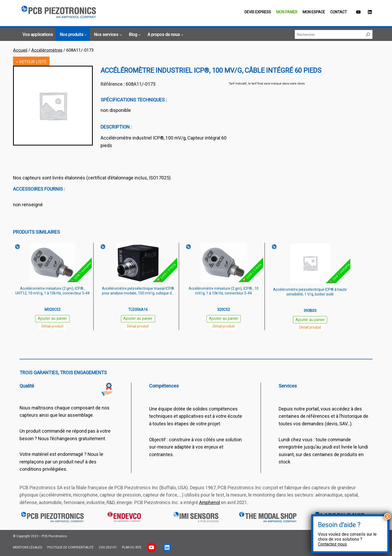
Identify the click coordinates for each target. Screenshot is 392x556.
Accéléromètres (47, 50)
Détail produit (52, 326)
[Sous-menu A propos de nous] (165, 35)
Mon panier (287, 12)
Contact (339, 12)
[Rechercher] (368, 34)
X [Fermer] (387, 516)
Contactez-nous (332, 544)
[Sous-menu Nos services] (107, 35)
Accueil (20, 50)
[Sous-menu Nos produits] (72, 35)
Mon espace (314, 12)
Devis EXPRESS (258, 12)
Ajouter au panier (52, 319)
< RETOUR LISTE (31, 62)
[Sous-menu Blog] (134, 35)
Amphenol (210, 502)
